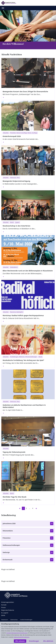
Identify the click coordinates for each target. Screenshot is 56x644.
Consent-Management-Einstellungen (17, 633)
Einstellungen (34, 641)
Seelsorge (6, 552)
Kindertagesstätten (8, 602)
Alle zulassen (20, 641)
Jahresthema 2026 (9, 523)
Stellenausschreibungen (11, 545)
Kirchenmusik (8, 560)
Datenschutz (14, 620)
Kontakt (4, 605)
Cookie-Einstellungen (26, 620)
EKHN (3, 615)
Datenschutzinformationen (22, 637)
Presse (3, 607)
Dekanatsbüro (8, 531)
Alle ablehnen (48, 641)
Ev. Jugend (5, 613)
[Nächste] (36, 508)
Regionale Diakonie (8, 610)
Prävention (7, 538)
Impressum (5, 620)
